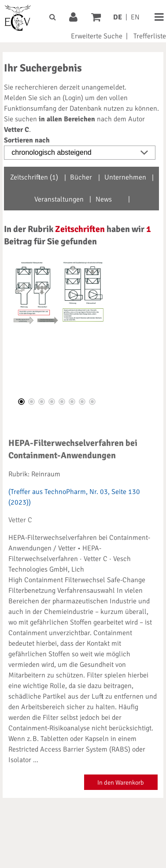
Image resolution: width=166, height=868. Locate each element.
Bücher (81, 177)
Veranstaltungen (59, 199)
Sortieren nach (27, 140)
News (104, 199)
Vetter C (20, 520)
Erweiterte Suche (97, 36)
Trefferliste (150, 36)
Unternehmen (125, 177)
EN (135, 17)
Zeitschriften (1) (34, 177)
